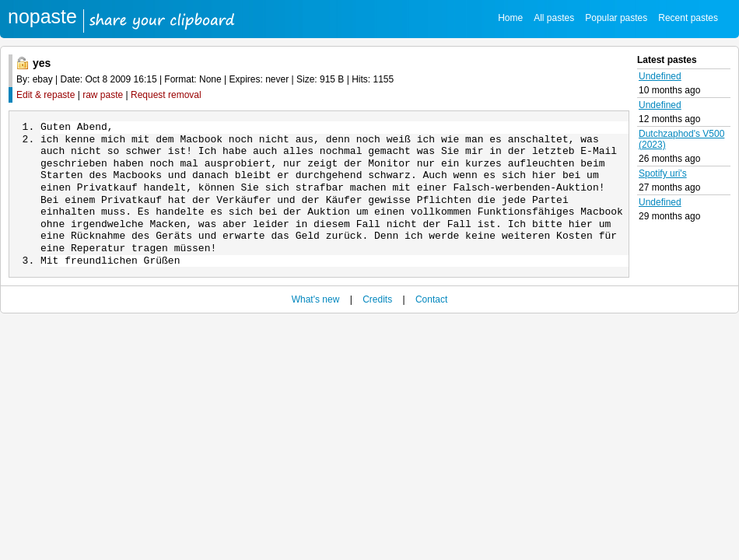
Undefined (660, 76)
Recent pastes (688, 18)
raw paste (103, 95)
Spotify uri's (663, 173)
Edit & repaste (46, 95)
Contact (431, 304)
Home (510, 18)
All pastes (554, 18)
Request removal (166, 95)
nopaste (42, 16)
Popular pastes (616, 18)
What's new (316, 304)
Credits (377, 304)
